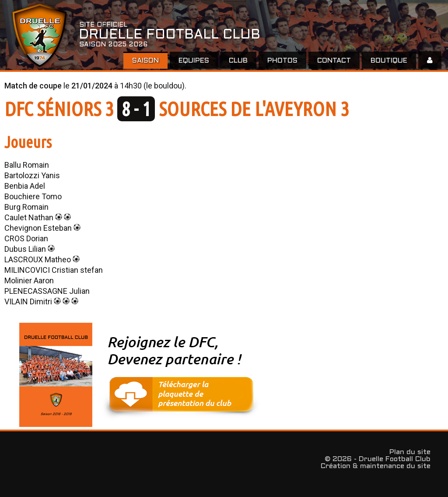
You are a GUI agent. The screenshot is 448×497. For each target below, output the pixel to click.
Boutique (389, 61)
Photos (282, 61)
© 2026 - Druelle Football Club (378, 459)
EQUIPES (194, 61)
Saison (145, 61)
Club (238, 61)
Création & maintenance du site (376, 466)
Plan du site (410, 452)
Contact (334, 61)
